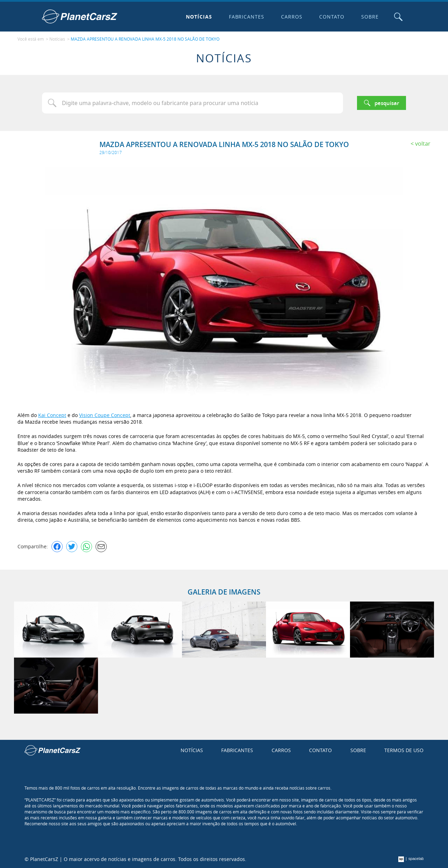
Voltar (423, 144)
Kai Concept (52, 415)
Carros (292, 17)
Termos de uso (404, 750)
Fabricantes (247, 17)
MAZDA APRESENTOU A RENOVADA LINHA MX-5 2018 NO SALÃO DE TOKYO (145, 39)
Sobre (370, 17)
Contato (332, 17)
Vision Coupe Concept (105, 415)
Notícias (199, 17)
